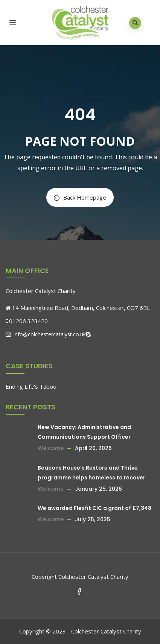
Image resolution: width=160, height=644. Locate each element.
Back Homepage (80, 197)
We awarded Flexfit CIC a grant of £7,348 (94, 508)
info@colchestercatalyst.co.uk (46, 334)
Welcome (51, 448)
